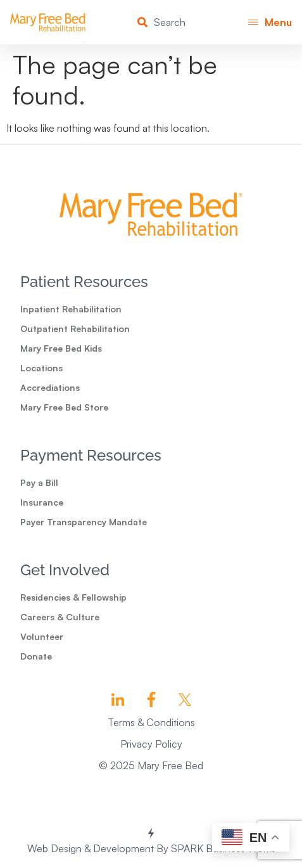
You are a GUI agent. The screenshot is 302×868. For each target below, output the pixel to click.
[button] (270, 22)
